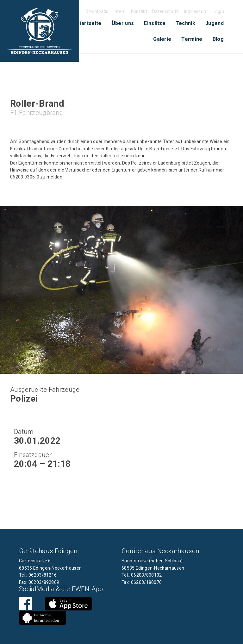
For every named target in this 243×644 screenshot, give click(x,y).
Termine (192, 39)
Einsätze (155, 23)
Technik (185, 23)
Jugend (215, 23)
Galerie (162, 39)
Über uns (123, 23)
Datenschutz (166, 11)
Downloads (97, 11)
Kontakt (139, 11)
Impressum (196, 11)
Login (218, 11)
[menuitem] (89, 23)
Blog (218, 39)
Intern (120, 11)
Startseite (89, 23)
